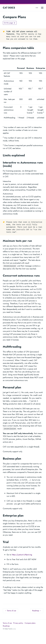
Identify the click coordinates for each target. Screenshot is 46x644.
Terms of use (7, 623)
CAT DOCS (9, 8)
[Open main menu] (42, 8)
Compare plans (30, 623)
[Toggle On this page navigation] (10, 23)
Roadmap (6, 626)
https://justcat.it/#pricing (22, 555)
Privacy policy (18, 623)
